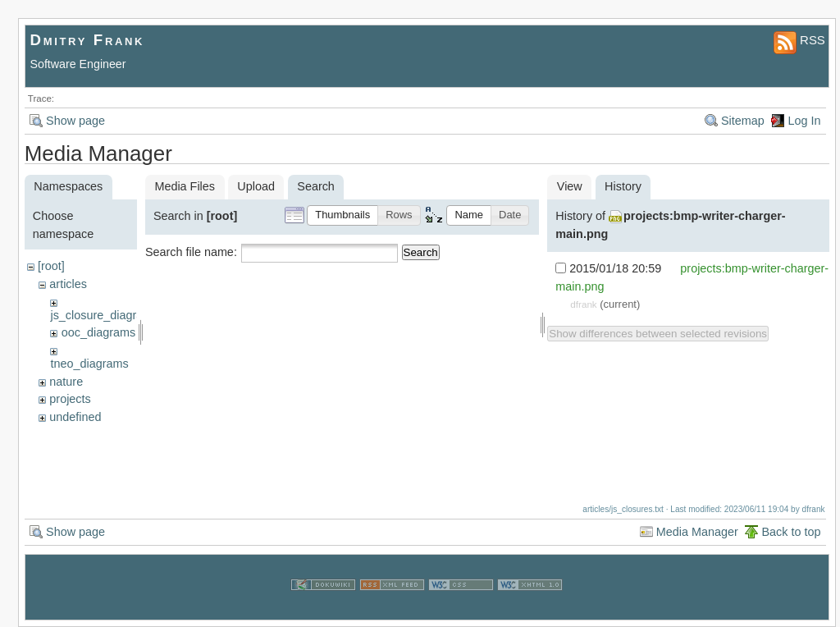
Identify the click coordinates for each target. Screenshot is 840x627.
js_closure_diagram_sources (125, 315)
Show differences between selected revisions (658, 334)
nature (66, 382)
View (570, 186)
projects (70, 399)
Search (421, 252)
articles (68, 284)
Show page (75, 121)
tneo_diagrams (89, 364)
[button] (342, 215)
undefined (75, 417)
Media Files (185, 186)
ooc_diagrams (98, 332)
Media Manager (697, 532)
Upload (256, 186)
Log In (804, 121)
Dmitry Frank (88, 40)
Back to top (791, 532)
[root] (51, 266)
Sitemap (743, 121)
